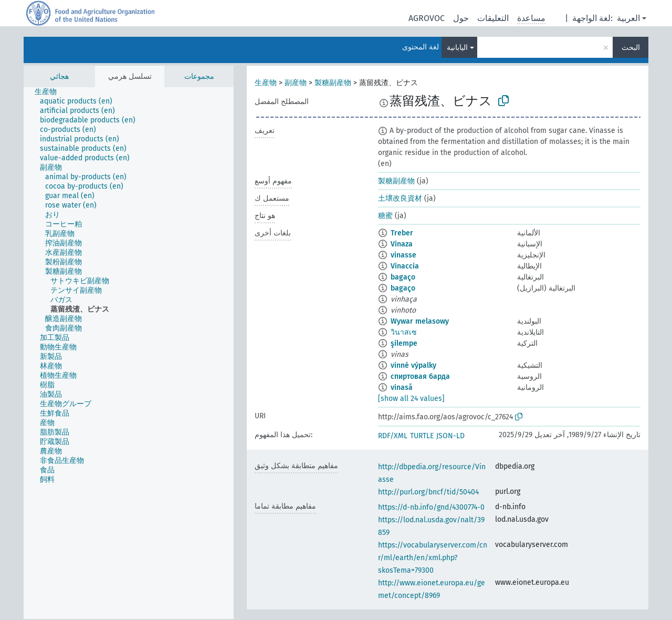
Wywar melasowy (420, 321)
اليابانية (457, 48)
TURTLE (422, 436)
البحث (631, 48)
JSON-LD (450, 436)
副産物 (296, 83)
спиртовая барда (420, 376)
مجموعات (199, 76)
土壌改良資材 (400, 198)
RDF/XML (393, 436)
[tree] (129, 353)
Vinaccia (405, 266)
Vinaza (402, 244)
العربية (628, 18)
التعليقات (493, 18)
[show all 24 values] (411, 399)
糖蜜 (385, 216)
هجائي (59, 76)
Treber (402, 233)
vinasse (403, 255)
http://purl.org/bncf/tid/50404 (428, 492)
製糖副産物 (333, 83)
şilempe (404, 343)
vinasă (402, 388)
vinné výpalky (413, 365)
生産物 (266, 83)
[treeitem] (50, 92)
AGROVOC (427, 18)
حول (461, 18)
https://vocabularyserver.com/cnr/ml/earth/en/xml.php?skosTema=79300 (433, 558)
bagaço (403, 277)
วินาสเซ (404, 332)
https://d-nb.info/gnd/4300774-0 (431, 507)
